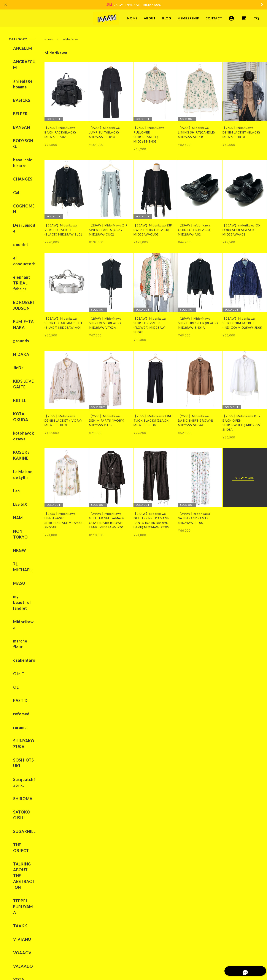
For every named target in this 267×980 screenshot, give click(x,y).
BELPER (16, 95)
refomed (17, 529)
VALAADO (19, 718)
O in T (14, 499)
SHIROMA (19, 597)
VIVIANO (18, 697)
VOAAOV (18, 708)
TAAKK (16, 687)
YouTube (96, 868)
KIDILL (15, 308)
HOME (132, 18)
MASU (15, 442)
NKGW (15, 422)
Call (13, 151)
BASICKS (17, 85)
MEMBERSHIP (188, 18)
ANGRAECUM (22, 58)
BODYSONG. (21, 115)
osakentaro (20, 489)
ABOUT (150, 18)
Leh (12, 382)
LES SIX (16, 392)
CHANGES (18, 141)
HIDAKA (17, 272)
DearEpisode (21, 171)
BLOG (167, 18)
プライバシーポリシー (23, 954)
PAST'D (16, 519)
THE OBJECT (21, 634)
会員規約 (98, 954)
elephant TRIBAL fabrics (17, 214)
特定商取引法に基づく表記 (66, 954)
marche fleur (21, 479)
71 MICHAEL (21, 432)
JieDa (14, 282)
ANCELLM (18, 48)
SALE (14, 744)
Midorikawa (20, 468)
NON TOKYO (21, 412)
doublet (16, 182)
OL (12, 509)
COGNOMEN (21, 161)
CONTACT (214, 18)
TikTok (112, 868)
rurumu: (16, 539)
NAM (14, 402)
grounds (17, 261)
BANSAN (17, 105)
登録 (125, 916)
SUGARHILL (20, 623)
